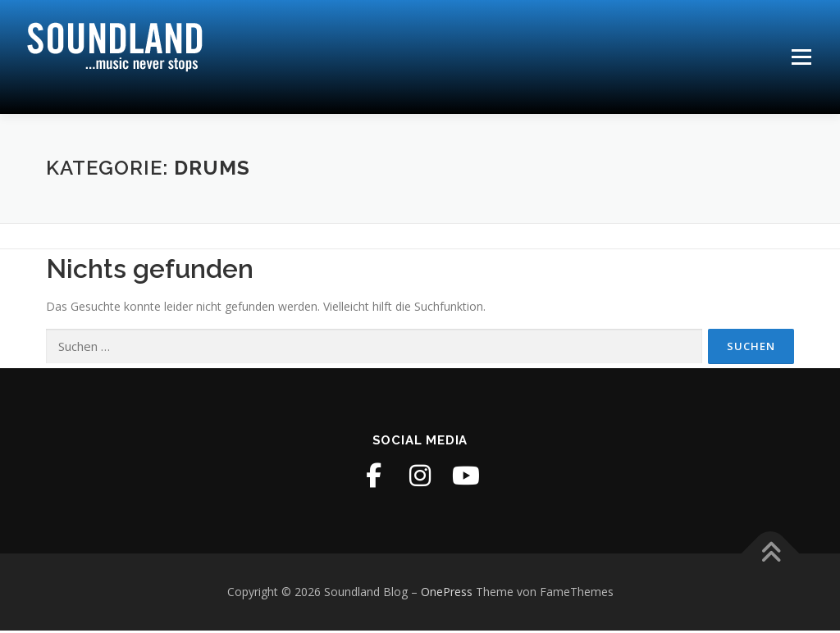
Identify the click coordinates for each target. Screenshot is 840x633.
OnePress (447, 594)
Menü (801, 57)
